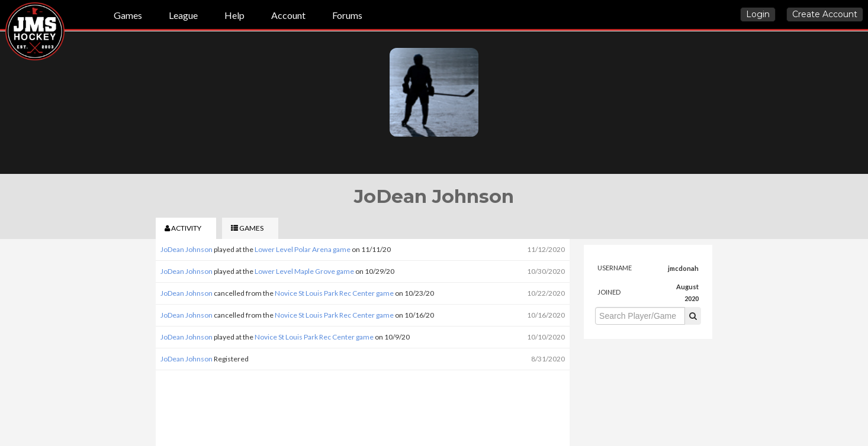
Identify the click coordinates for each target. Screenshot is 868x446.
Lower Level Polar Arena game (303, 249)
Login (758, 14)
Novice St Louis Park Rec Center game (334, 293)
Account (288, 15)
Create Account (825, 14)
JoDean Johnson (187, 249)
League (183, 15)
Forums (347, 15)
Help (234, 15)
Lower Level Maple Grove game (304, 271)
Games (128, 15)
